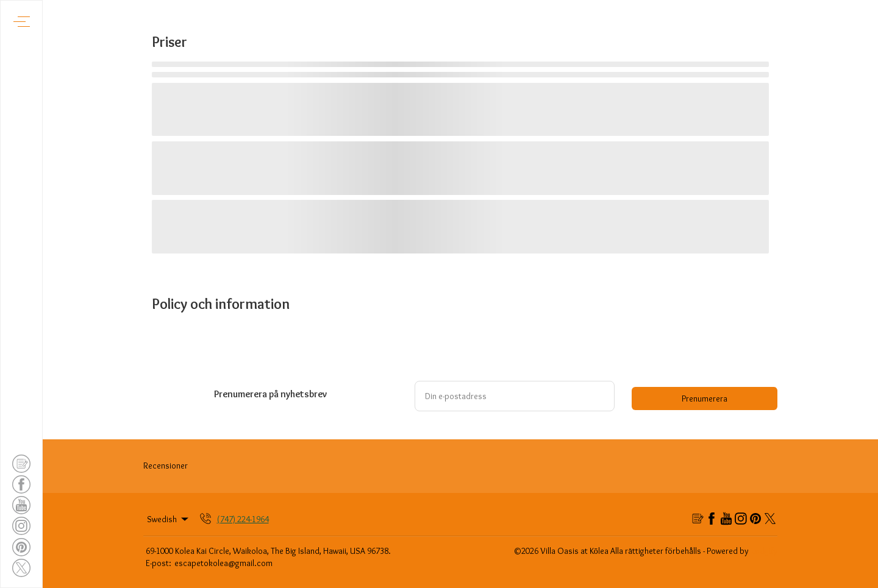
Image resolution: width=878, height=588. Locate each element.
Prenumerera (705, 398)
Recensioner (166, 466)
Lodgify (764, 551)
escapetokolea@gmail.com (223, 563)
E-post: (159, 563)
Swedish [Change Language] (169, 519)
